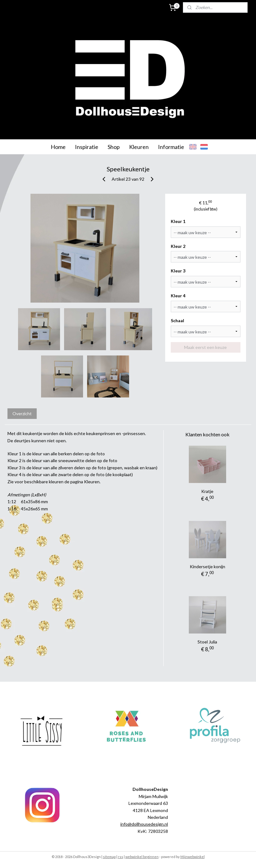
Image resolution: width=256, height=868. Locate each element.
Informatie (171, 147)
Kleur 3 (178, 271)
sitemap (109, 857)
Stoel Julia (207, 642)
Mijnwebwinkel (193, 857)
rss (121, 857)
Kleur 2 (178, 246)
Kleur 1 (178, 221)
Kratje (207, 491)
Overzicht (22, 413)
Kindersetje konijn (207, 566)
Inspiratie (87, 147)
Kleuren (139, 147)
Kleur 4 (178, 296)
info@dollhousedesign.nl (144, 824)
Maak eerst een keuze (205, 347)
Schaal (177, 320)
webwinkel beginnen (142, 857)
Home (58, 147)
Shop (114, 147)
